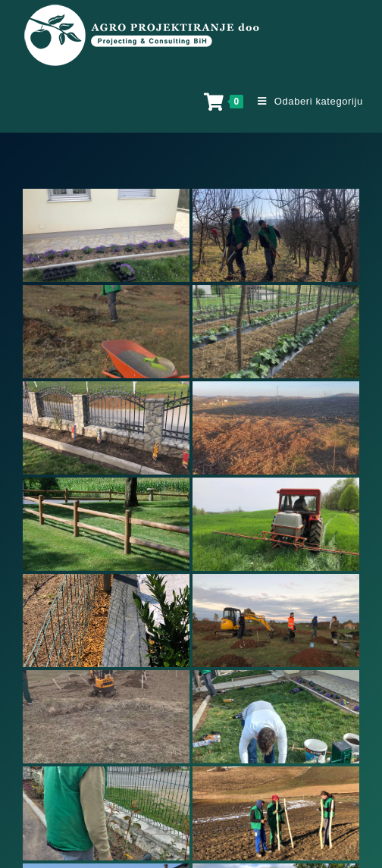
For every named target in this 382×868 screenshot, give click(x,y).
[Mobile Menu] (305, 101)
